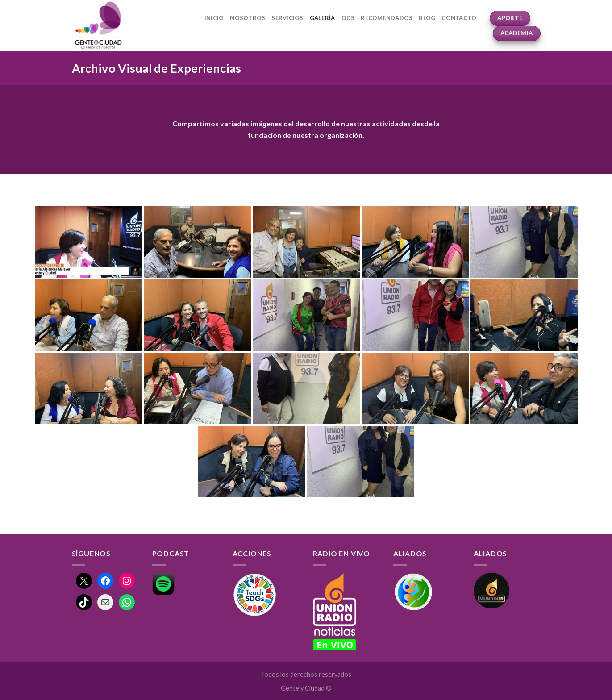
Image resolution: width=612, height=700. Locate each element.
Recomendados (387, 18)
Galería (323, 18)
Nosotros (248, 18)
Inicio (214, 18)
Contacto (459, 18)
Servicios (287, 18)
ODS (348, 18)
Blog (427, 18)
